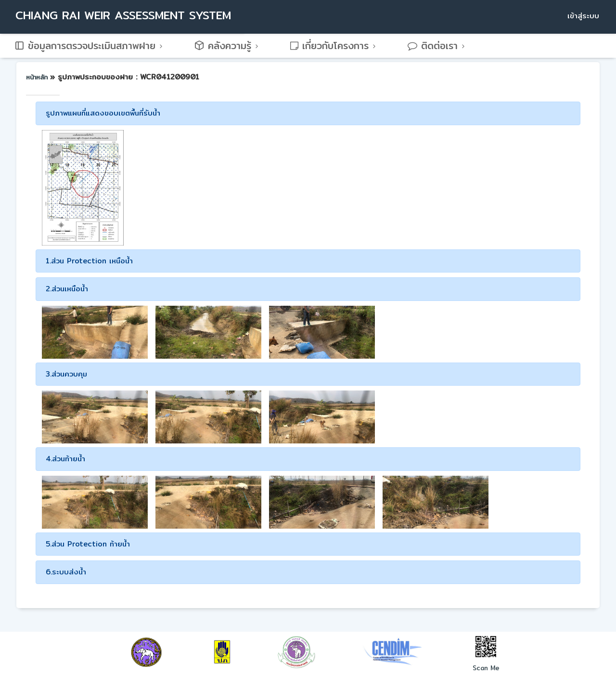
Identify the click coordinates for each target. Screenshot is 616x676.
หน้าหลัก (38, 77)
